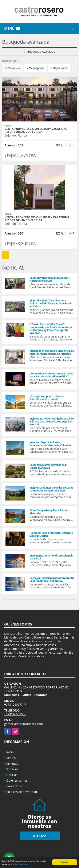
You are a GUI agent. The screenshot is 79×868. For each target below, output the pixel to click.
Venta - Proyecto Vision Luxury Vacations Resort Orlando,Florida (37, 219)
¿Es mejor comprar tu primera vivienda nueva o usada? (47, 398)
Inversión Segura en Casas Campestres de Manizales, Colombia (50, 444)
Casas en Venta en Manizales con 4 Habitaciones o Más (50, 279)
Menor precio (35, 68)
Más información (20, 865)
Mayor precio (59, 68)
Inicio (10, 752)
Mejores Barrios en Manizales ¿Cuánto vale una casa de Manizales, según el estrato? (52, 422)
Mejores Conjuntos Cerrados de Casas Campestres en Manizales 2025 (51, 489)
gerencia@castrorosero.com (23, 724)
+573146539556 (15, 714)
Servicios (12, 769)
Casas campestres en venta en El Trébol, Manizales (48, 466)
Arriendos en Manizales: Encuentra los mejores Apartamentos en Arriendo (52, 352)
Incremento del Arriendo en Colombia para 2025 (51, 557)
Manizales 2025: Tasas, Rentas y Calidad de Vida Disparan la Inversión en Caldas (51, 303)
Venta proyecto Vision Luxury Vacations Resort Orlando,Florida (36, 130)
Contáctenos (15, 786)
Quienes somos (17, 780)
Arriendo (12, 763)
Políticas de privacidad (22, 792)
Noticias (12, 775)
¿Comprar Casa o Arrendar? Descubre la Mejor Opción (51, 534)
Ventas (11, 758)
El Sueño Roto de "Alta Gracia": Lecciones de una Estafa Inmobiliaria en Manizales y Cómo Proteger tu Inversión (51, 329)
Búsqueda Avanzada (39, 51)
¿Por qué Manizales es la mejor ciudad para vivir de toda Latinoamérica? (51, 375)
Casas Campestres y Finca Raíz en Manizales (49, 512)
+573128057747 (15, 704)
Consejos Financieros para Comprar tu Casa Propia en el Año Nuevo (52, 579)
